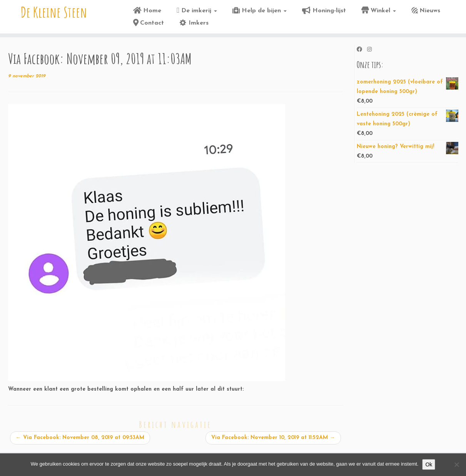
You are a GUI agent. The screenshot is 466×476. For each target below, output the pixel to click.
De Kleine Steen (54, 13)
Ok (429, 464)
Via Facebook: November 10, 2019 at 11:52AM (273, 438)
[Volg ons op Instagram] (372, 50)
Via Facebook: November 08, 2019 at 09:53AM (80, 438)
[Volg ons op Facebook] (362, 50)
